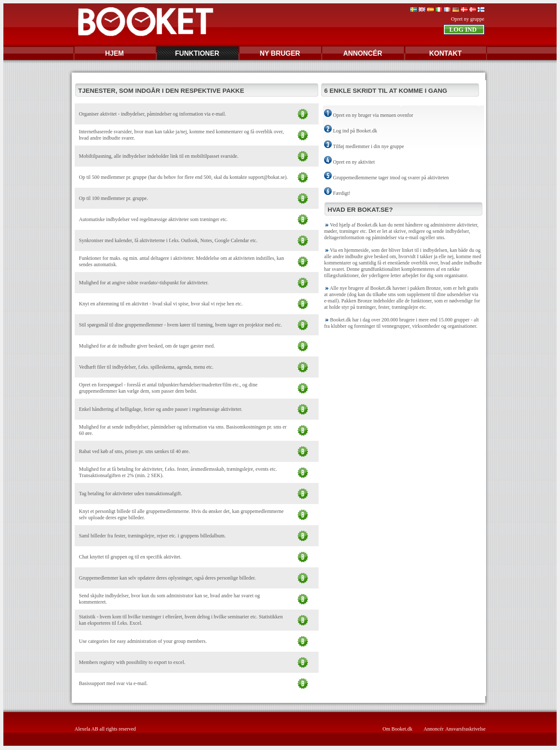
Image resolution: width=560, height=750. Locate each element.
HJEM (114, 53)
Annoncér (434, 729)
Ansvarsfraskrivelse (465, 729)
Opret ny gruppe (468, 19)
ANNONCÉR (363, 53)
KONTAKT (445, 53)
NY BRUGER (280, 53)
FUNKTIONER (197, 53)
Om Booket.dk (398, 729)
